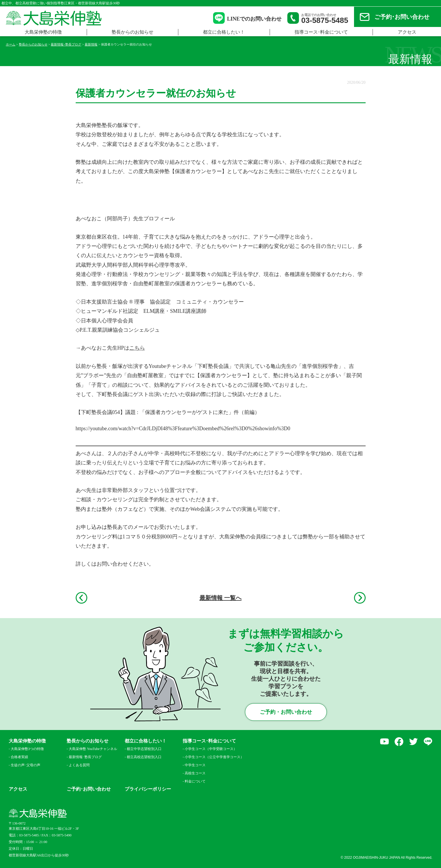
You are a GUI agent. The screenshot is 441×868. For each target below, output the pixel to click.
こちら (137, 348)
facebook (399, 742)
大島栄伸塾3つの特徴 (27, 749)
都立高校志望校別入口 (144, 757)
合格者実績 (19, 757)
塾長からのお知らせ (133, 32)
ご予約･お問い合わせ (402, 17)
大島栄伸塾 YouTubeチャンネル (93, 749)
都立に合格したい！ (224, 32)
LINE (428, 742)
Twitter (413, 742)
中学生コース (195, 765)
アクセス (407, 32)
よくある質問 (79, 765)
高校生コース (195, 773)
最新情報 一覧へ (220, 598)
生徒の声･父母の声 (26, 765)
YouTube (384, 742)
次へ (360, 598)
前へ (81, 598)
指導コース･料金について (321, 32)
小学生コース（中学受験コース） (211, 749)
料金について (195, 781)
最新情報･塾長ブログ (85, 757)
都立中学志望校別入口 (144, 749)
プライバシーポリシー (148, 789)
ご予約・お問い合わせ (286, 712)
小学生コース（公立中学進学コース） (213, 757)
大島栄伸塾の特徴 (43, 32)
